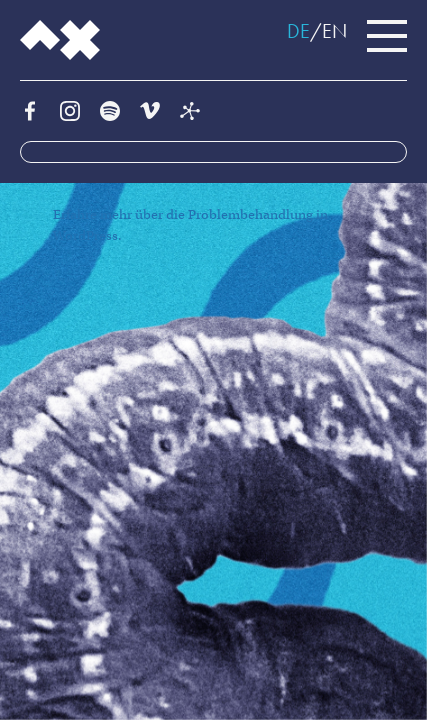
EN (334, 31)
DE (298, 31)
